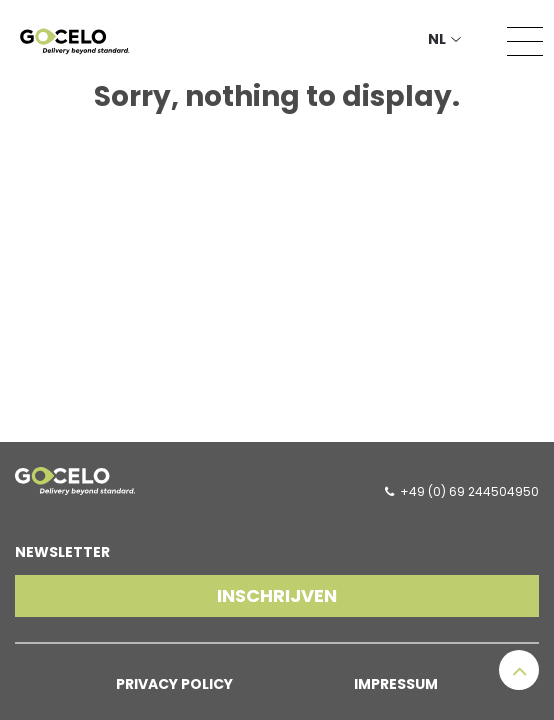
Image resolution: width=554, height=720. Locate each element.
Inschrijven (277, 595)
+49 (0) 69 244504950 (469, 491)
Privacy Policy (174, 684)
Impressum (396, 684)
